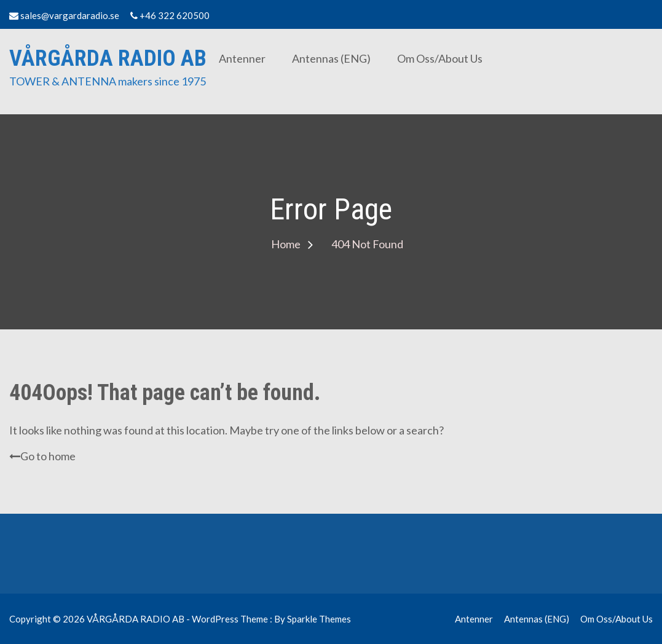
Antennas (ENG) (331, 58)
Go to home (42, 456)
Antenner (242, 58)
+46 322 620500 (170, 15)
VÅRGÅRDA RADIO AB (108, 58)
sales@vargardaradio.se (64, 15)
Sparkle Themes (319, 619)
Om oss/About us (440, 58)
